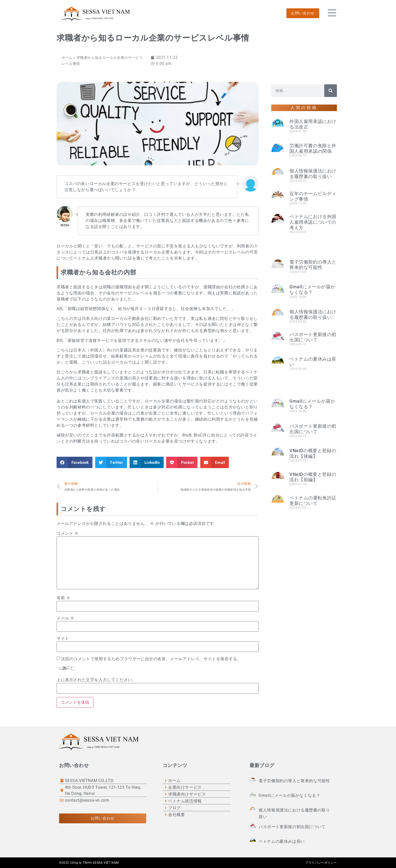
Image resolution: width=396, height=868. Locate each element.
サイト (63, 639)
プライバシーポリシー (321, 863)
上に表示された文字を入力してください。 (96, 680)
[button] (75, 462)
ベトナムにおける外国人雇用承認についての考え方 (313, 222)
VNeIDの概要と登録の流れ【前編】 (313, 477)
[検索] (331, 91)
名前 (63, 598)
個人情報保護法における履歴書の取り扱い (313, 174)
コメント (68, 533)
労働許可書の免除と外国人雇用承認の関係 (313, 148)
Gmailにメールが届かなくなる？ (312, 289)
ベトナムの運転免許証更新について (313, 501)
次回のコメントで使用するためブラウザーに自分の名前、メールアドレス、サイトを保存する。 (151, 659)
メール (66, 618)
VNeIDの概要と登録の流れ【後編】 (313, 453)
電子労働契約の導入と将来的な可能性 (313, 265)
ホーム (67, 58)
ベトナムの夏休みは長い (282, 841)
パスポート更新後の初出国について (313, 337)
